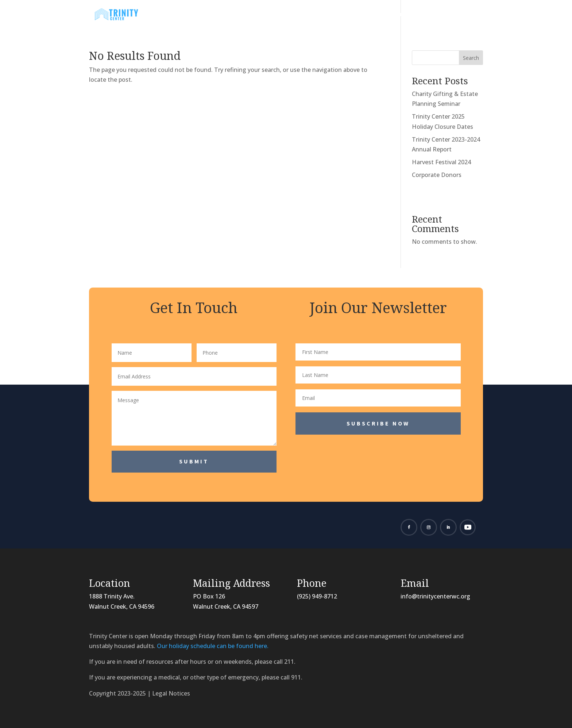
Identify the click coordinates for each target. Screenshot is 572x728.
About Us (239, 15)
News (279, 15)
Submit (194, 461)
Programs (321, 15)
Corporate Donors (437, 175)
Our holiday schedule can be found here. (213, 646)
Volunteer (371, 15)
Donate (410, 15)
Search (471, 58)
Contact (454, 15)
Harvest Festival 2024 (441, 162)
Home (206, 15)
